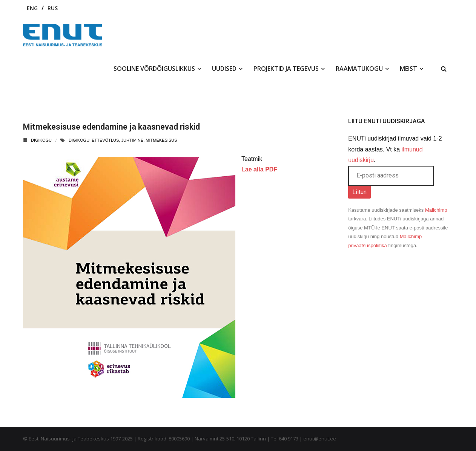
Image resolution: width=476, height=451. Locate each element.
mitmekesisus (161, 140)
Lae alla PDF (259, 169)
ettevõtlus (105, 140)
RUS (53, 8)
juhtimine (132, 140)
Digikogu (41, 140)
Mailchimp (436, 210)
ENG (32, 8)
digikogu (79, 140)
